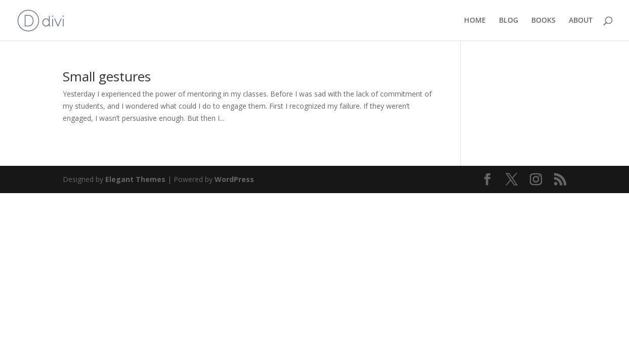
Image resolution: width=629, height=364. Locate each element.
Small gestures (107, 76)
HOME (475, 21)
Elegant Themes (135, 179)
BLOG (509, 21)
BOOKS (543, 21)
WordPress (234, 179)
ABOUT (581, 21)
